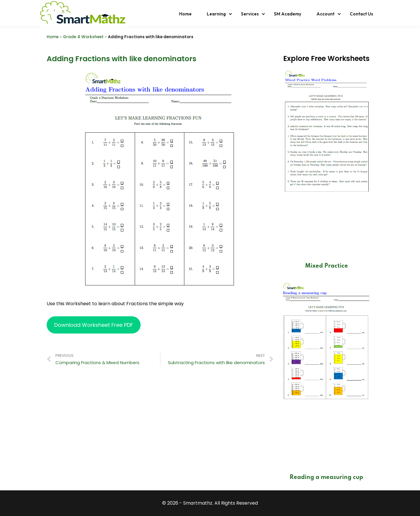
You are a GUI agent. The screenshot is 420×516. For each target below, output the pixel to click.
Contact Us (361, 14)
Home (185, 14)
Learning (216, 14)
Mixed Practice (327, 266)
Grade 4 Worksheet (83, 37)
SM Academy (288, 14)
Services (250, 14)
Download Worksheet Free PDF (94, 325)
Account (325, 14)
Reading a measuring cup (326, 478)
